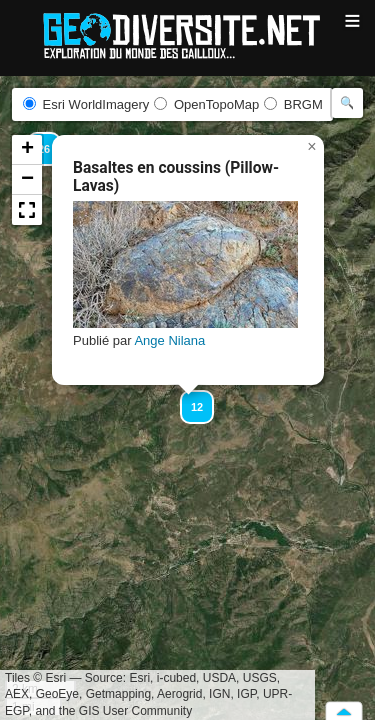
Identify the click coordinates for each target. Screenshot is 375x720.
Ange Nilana (169, 340)
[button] (188, 398)
